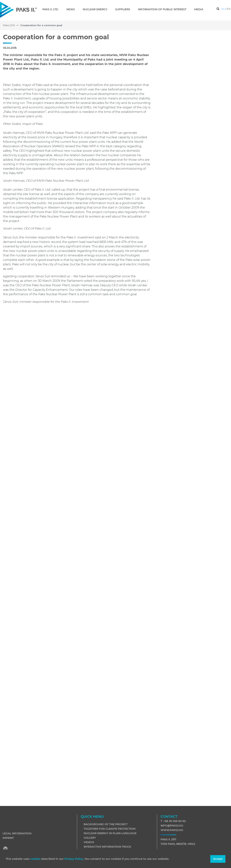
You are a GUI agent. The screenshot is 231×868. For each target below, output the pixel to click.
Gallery (90, 838)
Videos (89, 842)
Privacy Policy (74, 859)
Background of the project (106, 824)
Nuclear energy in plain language (110, 833)
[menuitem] (52, 9)
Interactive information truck (107, 847)
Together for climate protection (110, 829)
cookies (36, 859)
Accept (218, 859)
